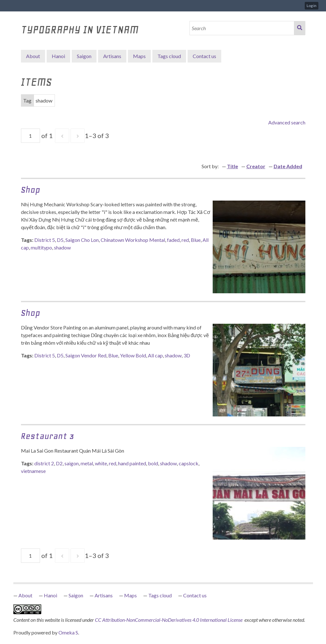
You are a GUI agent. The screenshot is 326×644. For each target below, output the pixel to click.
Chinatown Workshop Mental (133, 240)
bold (153, 463)
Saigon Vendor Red (86, 355)
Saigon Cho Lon (82, 240)
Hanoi (58, 56)
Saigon (84, 56)
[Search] (242, 28)
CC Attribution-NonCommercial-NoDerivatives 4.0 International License (169, 620)
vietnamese (33, 471)
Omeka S (68, 632)
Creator (256, 166)
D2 (59, 463)
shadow (62, 247)
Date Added (288, 166)
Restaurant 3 (48, 436)
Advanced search (287, 122)
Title (233, 166)
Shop (30, 190)
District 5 (45, 240)
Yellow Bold (133, 355)
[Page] (30, 136)
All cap (155, 355)
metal (87, 463)
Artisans (112, 56)
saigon (72, 463)
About (33, 56)
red (185, 240)
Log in (312, 6)
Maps (139, 56)
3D (187, 355)
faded (173, 240)
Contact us (204, 56)
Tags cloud (169, 56)
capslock (189, 463)
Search (300, 28)
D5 (60, 240)
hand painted (132, 463)
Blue (196, 240)
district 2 (44, 463)
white (101, 463)
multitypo (41, 247)
